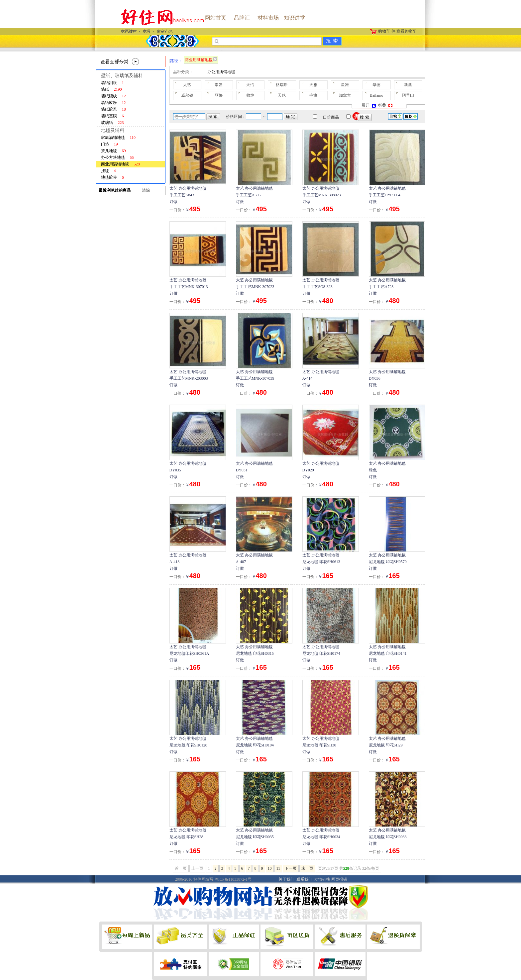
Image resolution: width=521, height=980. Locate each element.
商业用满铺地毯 (120, 164)
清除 (146, 190)
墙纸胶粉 (113, 103)
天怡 (250, 85)
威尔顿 (187, 95)
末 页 (307, 868)
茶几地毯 (113, 151)
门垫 (109, 144)
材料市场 (268, 18)
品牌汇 (242, 18)
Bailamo (377, 95)
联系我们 (304, 879)
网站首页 (216, 18)
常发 (219, 85)
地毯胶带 (112, 177)
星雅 (345, 85)
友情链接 (322, 879)
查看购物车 (406, 31)
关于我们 (286, 879)
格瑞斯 (282, 85)
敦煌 (250, 95)
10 (270, 868)
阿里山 (408, 95)
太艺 (187, 85)
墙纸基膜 (112, 116)
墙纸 (111, 89)
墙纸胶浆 (113, 109)
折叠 (386, 105)
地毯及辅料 (113, 130)
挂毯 (108, 171)
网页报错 (339, 879)
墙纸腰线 (113, 96)
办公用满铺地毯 (221, 72)
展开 (369, 105)
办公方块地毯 (117, 157)
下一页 (291, 868)
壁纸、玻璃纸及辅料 (122, 76)
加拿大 (345, 95)
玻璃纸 (112, 123)
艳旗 (313, 95)
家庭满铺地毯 (118, 138)
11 (278, 868)
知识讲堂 (294, 18)
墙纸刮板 (112, 83)
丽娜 (219, 95)
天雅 (313, 85)
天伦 (282, 95)
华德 (376, 85)
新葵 (408, 85)
